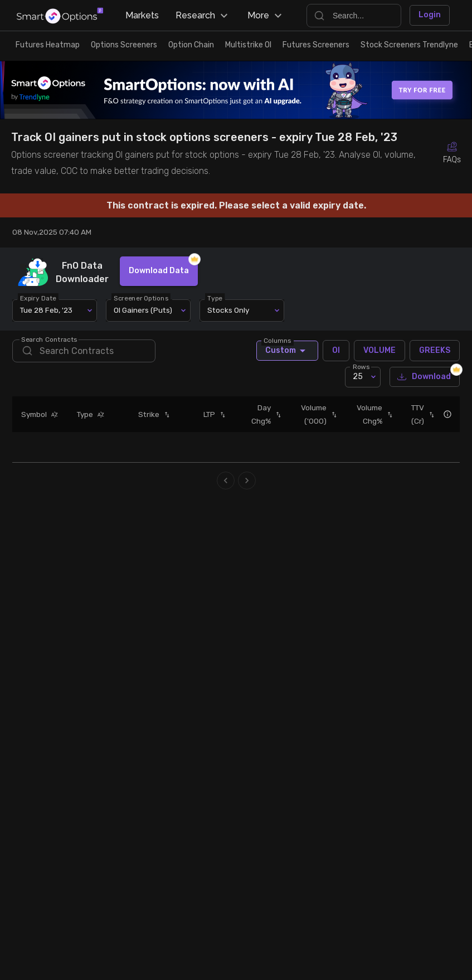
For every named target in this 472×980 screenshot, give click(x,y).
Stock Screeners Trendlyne (409, 45)
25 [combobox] (358, 377)
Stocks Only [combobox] (228, 310)
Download (425, 377)
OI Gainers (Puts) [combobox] (143, 310)
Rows (361, 366)
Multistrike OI (248, 45)
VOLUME (379, 351)
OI (336, 351)
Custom (287, 351)
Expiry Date (39, 298)
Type (215, 298)
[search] (84, 351)
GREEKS (435, 351)
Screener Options (142, 298)
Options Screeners (124, 45)
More (266, 16)
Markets (142, 15)
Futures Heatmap (48, 45)
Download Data (159, 271)
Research (203, 16)
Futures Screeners (316, 45)
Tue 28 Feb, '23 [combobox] (46, 310)
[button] (52, 414)
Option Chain (191, 45)
